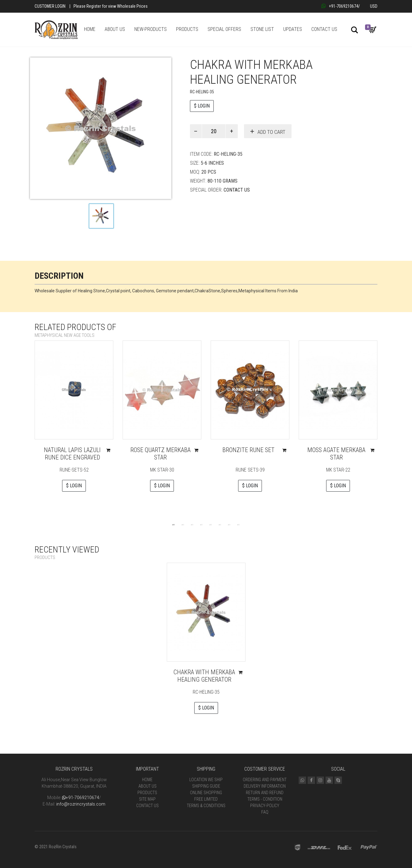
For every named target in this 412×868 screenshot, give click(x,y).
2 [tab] (183, 524)
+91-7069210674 (340, 6)
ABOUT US (115, 29)
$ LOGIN (202, 106)
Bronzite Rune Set (248, 450)
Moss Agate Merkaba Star (336, 454)
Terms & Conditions (206, 806)
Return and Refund (265, 793)
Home (147, 780)
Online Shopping (206, 793)
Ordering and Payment (265, 780)
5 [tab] (211, 524)
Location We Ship (206, 780)
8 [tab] (238, 524)
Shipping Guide (206, 786)
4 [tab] (201, 524)
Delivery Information (265, 786)
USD (374, 6)
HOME (90, 29)
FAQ (265, 812)
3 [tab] (192, 524)
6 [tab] (220, 524)
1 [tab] (174, 524)
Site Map (147, 799)
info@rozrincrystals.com (81, 804)
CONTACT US (324, 29)
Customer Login (50, 6)
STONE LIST (262, 29)
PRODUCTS (187, 29)
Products (147, 793)
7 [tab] (229, 524)
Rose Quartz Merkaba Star (160, 454)
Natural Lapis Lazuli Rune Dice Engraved (72, 454)
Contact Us (237, 190)
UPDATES (293, 29)
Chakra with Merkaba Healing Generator (204, 676)
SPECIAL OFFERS (224, 29)
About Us (147, 786)
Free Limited (206, 799)
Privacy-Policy (265, 806)
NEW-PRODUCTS (151, 29)
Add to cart (271, 132)
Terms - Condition (265, 799)
